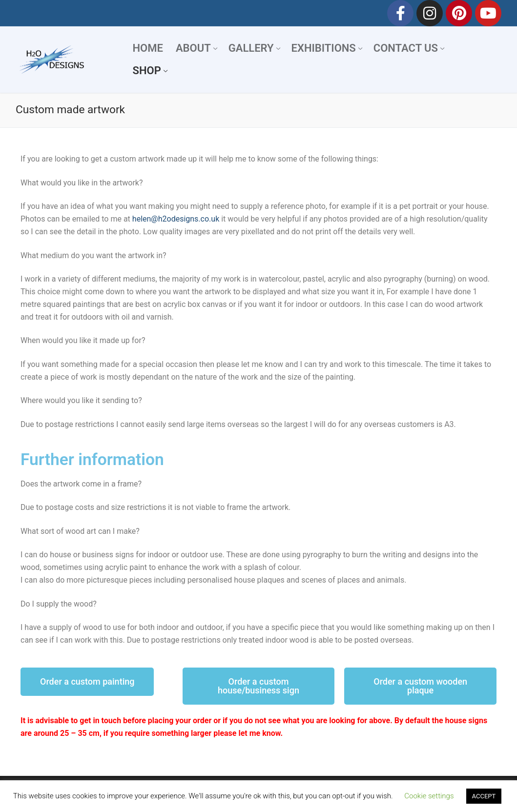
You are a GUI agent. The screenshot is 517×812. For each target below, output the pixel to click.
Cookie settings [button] (429, 796)
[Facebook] (400, 13)
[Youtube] (488, 13)
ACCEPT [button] (484, 796)
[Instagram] (430, 13)
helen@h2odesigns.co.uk (176, 219)
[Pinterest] (459, 13)
